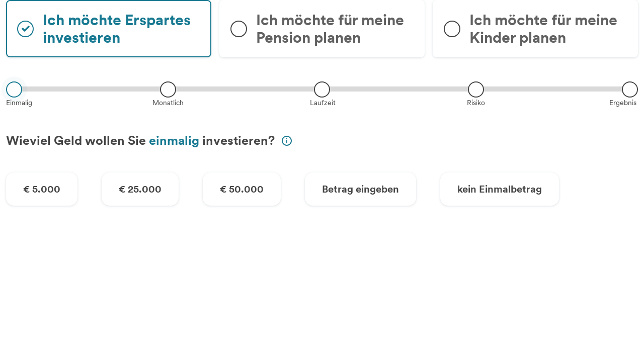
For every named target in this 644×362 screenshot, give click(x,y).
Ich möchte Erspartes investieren (117, 28)
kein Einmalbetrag (500, 189)
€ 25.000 (140, 189)
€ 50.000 (242, 189)
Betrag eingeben (360, 189)
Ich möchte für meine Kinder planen (543, 28)
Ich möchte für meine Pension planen (330, 28)
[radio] (109, 29)
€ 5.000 (42, 189)
